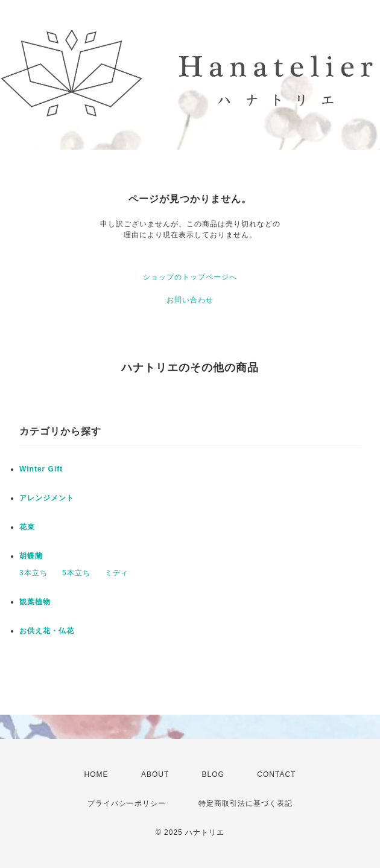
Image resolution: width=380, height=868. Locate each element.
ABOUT (155, 774)
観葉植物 (35, 602)
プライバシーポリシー (127, 803)
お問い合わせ (190, 300)
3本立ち (33, 573)
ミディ (117, 573)
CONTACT (276, 774)
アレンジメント (47, 498)
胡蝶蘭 (31, 556)
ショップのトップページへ (190, 277)
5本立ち (76, 573)
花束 (27, 527)
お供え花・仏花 (47, 631)
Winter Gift (41, 469)
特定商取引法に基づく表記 (245, 803)
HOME (97, 774)
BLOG (213, 774)
